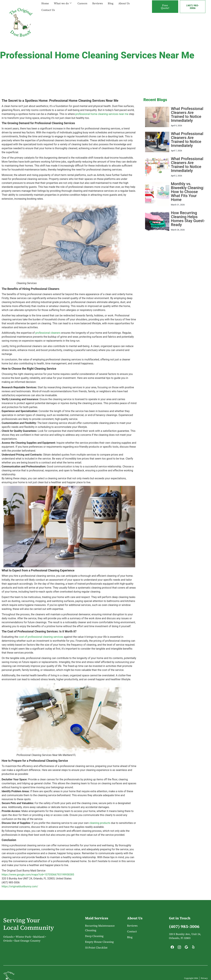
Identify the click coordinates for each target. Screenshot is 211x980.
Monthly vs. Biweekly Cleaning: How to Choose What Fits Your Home (188, 192)
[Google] (186, 948)
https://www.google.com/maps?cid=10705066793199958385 (38, 875)
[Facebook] (172, 948)
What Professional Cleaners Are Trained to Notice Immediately (187, 115)
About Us (124, 3)
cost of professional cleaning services (41, 637)
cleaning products (100, 823)
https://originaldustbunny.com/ (20, 886)
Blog (111, 3)
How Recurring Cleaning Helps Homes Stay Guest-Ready (188, 219)
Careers (82, 3)
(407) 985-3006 (193, 7)
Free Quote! (165, 7)
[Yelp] (193, 948)
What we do (63, 3)
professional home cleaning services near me (102, 114)
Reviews (98, 3)
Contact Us (48, 10)
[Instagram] (179, 948)
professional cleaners (48, 333)
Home (45, 3)
